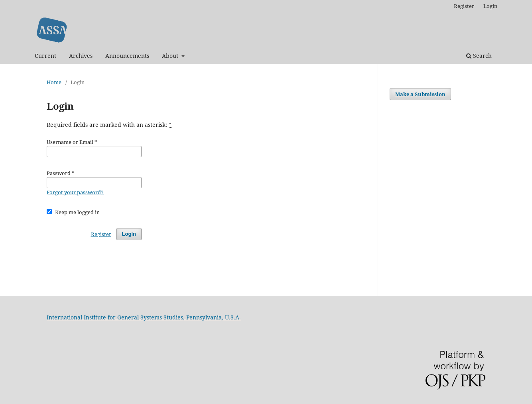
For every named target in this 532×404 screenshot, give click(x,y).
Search (479, 56)
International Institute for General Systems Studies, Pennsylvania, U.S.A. (144, 317)
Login (490, 6)
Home (54, 82)
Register (464, 6)
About (171, 56)
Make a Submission (420, 94)
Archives (81, 56)
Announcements (127, 56)
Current (45, 56)
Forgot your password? (75, 192)
